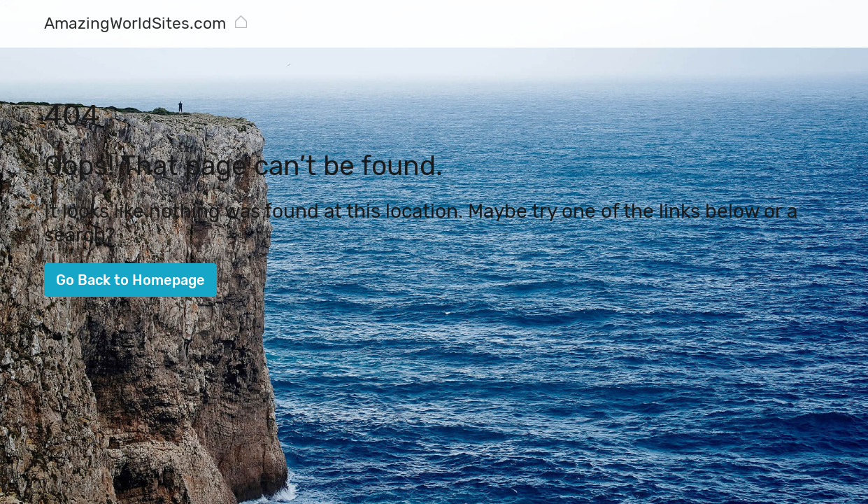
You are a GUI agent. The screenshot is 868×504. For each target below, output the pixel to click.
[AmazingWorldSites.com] (135, 25)
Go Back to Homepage (130, 280)
